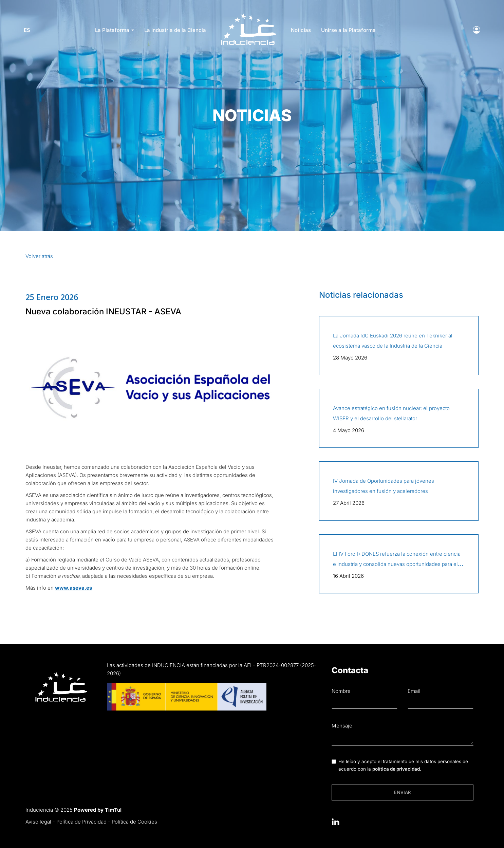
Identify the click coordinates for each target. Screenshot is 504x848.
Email (414, 691)
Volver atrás (39, 256)
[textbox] (403, 739)
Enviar (403, 792)
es (29, 30)
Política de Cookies (134, 822)
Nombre (341, 691)
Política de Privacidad (81, 822)
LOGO (249, 15)
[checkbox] (334, 762)
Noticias (301, 30)
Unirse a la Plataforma (348, 30)
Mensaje (342, 726)
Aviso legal (38, 822)
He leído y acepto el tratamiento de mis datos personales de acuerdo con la (403, 765)
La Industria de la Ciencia (175, 30)
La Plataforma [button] (115, 30)
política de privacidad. (397, 769)
